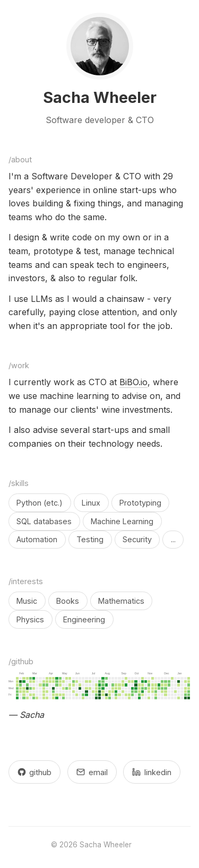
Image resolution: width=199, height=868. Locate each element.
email (92, 772)
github (34, 772)
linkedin (152, 772)
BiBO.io (133, 382)
